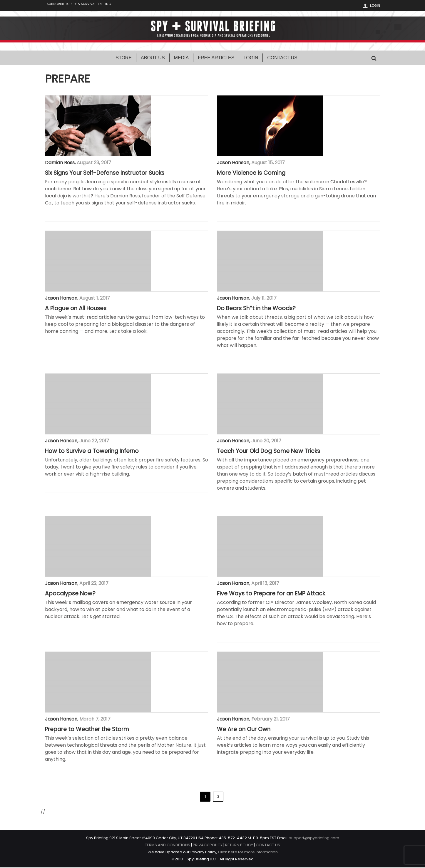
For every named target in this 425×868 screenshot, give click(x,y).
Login (375, 6)
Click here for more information (248, 853)
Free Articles (216, 58)
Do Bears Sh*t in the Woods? (256, 309)
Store (124, 58)
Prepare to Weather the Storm (87, 730)
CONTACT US (268, 846)
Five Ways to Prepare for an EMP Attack (271, 594)
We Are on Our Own (244, 730)
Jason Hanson (233, 163)
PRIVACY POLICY (208, 846)
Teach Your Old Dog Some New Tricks (268, 452)
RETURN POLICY (239, 846)
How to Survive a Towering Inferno (92, 452)
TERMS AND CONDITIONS (168, 846)
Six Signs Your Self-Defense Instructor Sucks (105, 174)
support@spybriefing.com (314, 838)
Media (181, 58)
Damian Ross (60, 163)
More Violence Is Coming (251, 174)
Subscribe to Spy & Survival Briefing (83, 6)
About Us (153, 58)
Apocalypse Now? (70, 594)
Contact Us (282, 58)
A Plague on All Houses (76, 309)
